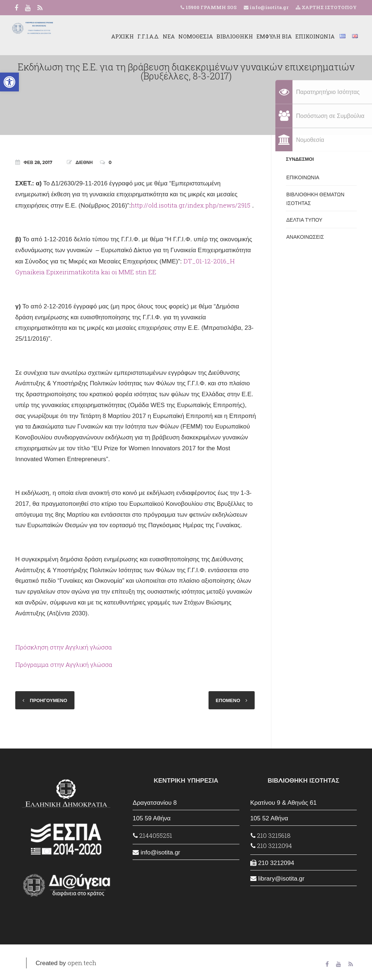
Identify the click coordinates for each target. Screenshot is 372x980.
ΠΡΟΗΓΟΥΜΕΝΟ (48, 700)
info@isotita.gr (268, 7)
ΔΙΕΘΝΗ (84, 162)
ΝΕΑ (163, 36)
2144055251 (153, 835)
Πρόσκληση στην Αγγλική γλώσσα (64, 647)
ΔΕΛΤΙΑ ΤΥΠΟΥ (304, 220)
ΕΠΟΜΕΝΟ (228, 700)
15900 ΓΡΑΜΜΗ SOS (211, 7)
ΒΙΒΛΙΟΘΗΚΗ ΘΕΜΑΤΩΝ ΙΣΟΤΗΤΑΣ (315, 199)
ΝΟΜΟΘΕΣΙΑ (189, 36)
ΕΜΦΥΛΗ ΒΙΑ (268, 36)
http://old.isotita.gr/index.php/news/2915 (191, 205)
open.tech (82, 963)
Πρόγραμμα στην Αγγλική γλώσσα (64, 665)
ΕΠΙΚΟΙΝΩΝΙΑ (309, 36)
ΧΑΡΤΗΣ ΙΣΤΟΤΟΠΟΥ (326, 7)
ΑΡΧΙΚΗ (116, 36)
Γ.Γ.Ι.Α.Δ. (142, 36)
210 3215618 (271, 835)
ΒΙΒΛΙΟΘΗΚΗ (229, 36)
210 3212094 (271, 846)
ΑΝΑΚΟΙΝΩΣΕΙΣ (305, 237)
